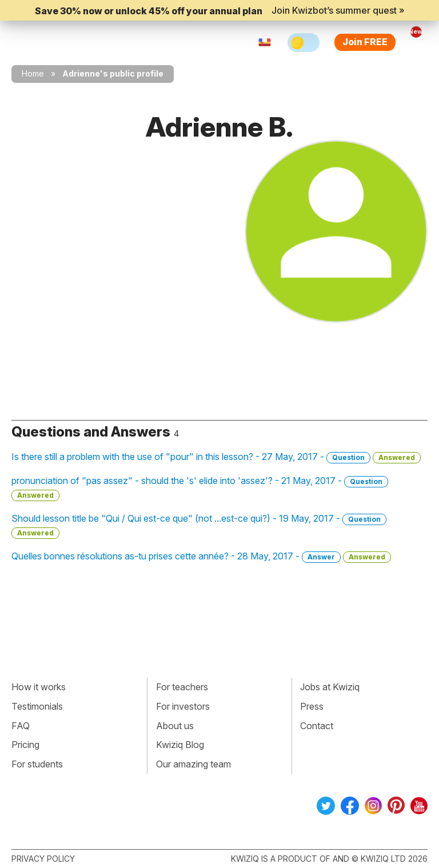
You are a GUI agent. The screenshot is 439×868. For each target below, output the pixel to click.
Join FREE (365, 42)
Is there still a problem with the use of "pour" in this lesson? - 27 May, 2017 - (216, 457)
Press (312, 706)
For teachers (182, 687)
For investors (183, 706)
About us (175, 726)
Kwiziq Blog (180, 745)
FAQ (21, 726)
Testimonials (37, 706)
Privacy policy (43, 859)
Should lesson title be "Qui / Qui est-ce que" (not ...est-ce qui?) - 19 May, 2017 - (199, 526)
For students (37, 764)
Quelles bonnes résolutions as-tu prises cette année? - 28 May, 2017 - (201, 557)
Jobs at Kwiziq (330, 687)
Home (33, 73)
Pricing (25, 745)
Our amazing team (193, 764)
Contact (317, 726)
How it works (39, 687)
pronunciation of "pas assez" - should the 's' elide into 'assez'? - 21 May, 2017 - (200, 488)
